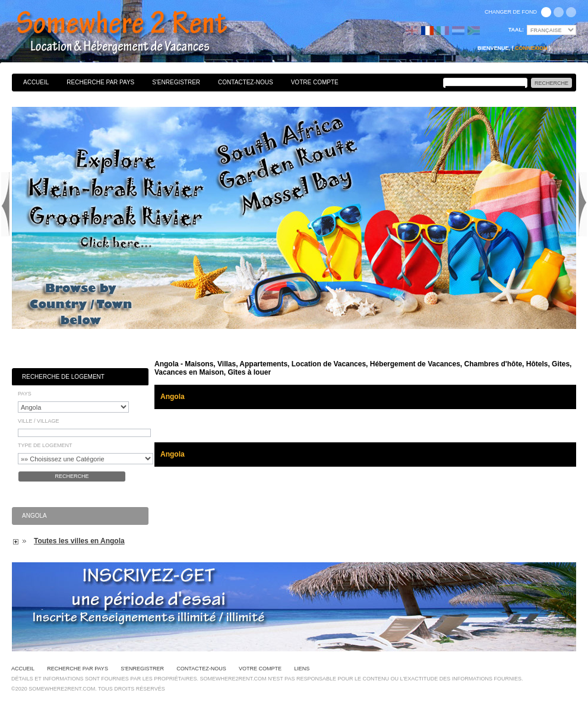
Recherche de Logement (63, 377)
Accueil (36, 82)
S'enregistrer (176, 82)
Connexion (531, 48)
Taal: (516, 30)
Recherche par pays (100, 82)
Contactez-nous (246, 82)
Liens (302, 669)
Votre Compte (315, 82)
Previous (5, 204)
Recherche (72, 476)
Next (583, 204)
